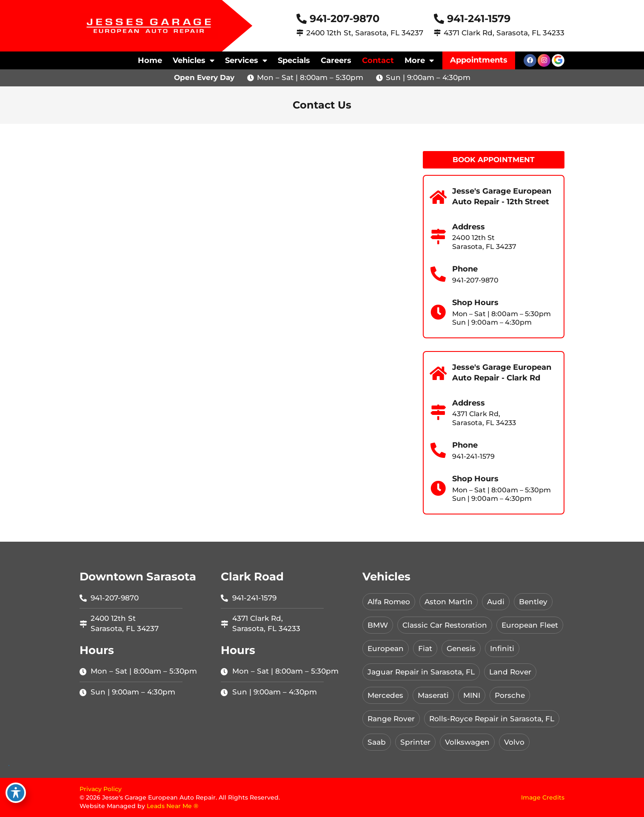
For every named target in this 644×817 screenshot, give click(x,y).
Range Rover (391, 719)
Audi (496, 602)
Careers (336, 60)
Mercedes (385, 695)
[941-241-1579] (439, 19)
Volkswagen (467, 742)
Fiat (425, 648)
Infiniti (502, 648)
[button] (479, 60)
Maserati (433, 695)
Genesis (461, 648)
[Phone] (438, 274)
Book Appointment (494, 160)
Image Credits (543, 797)
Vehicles (194, 60)
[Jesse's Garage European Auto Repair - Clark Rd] (438, 374)
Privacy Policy (101, 789)
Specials (294, 60)
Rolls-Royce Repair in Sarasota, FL (492, 719)
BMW (378, 625)
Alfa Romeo (389, 602)
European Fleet (530, 625)
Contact (378, 60)
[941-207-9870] (302, 19)
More (419, 60)
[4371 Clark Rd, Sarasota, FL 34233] (437, 33)
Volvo (514, 742)
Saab (377, 742)
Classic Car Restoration (445, 625)
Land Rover (510, 672)
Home (150, 60)
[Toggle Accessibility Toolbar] (16, 793)
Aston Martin (449, 602)
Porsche (510, 695)
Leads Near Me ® (172, 806)
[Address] (438, 237)
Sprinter (415, 742)
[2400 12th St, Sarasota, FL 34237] (300, 33)
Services (246, 60)
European (386, 648)
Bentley (533, 602)
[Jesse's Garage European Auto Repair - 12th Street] (438, 197)
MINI (472, 695)
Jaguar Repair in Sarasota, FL (421, 672)
